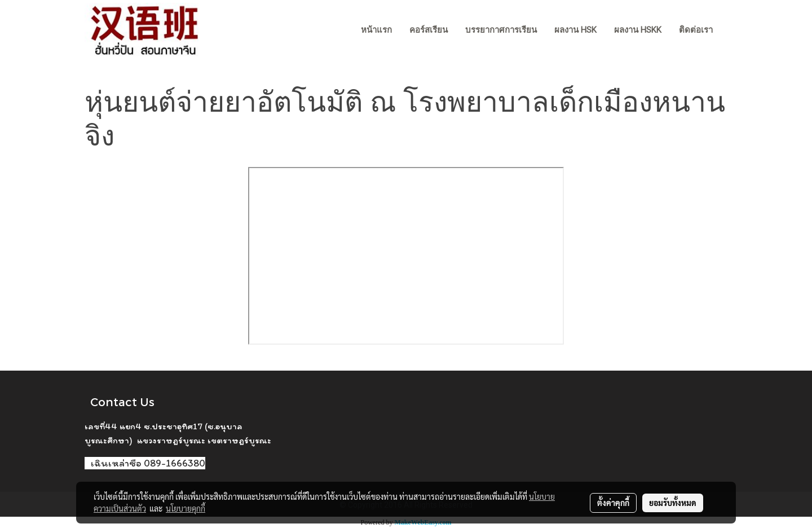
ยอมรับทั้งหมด (673, 503)
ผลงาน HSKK (638, 30)
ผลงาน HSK (575, 30)
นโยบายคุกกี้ (186, 508)
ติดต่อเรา (696, 30)
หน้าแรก (376, 30)
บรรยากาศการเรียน (501, 30)
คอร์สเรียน (429, 30)
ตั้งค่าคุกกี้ (613, 503)
